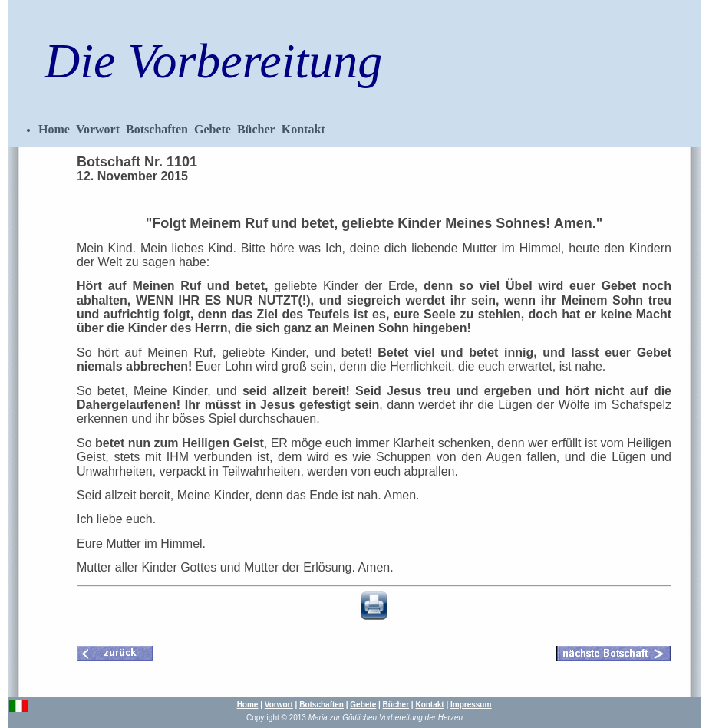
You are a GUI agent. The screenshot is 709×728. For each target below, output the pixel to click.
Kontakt (303, 129)
